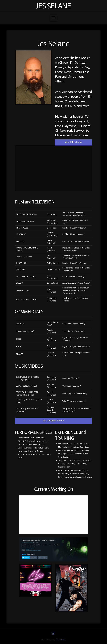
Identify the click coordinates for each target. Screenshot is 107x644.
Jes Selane (53, 6)
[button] (53, 18)
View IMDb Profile (74, 142)
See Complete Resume (53, 420)
